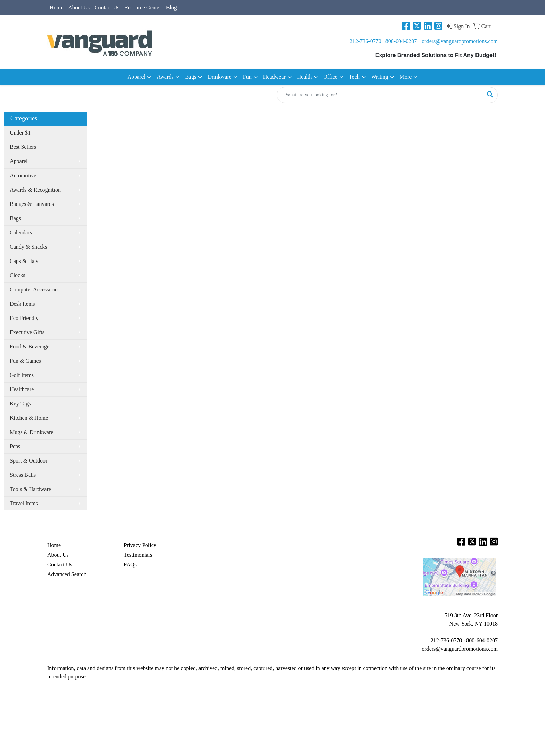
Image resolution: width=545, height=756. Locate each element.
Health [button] (305, 77)
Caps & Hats (24, 261)
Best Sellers (23, 147)
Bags (15, 218)
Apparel (19, 161)
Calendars (21, 232)
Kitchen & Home (29, 418)
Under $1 (20, 133)
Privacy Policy (140, 545)
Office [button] (330, 77)
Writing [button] (380, 77)
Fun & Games (25, 361)
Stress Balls (23, 475)
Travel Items (24, 503)
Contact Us (107, 7)
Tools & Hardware (30, 489)
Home (56, 7)
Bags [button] (190, 77)
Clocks (17, 275)
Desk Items (22, 304)
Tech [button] (354, 77)
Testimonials (138, 555)
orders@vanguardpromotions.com (460, 41)
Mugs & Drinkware (31, 432)
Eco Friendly (24, 318)
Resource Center (143, 7)
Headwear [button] (274, 77)
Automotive (23, 175)
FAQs (130, 565)
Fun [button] (247, 77)
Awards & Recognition (35, 190)
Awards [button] (165, 77)
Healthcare (22, 389)
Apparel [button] (137, 77)
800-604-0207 (401, 41)
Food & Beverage (30, 347)
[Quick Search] (380, 95)
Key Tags (20, 404)
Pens (15, 446)
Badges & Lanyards (32, 204)
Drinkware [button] (219, 77)
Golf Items (22, 375)
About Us (79, 7)
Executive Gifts (27, 332)
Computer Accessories (35, 289)
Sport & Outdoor (29, 461)
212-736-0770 (365, 41)
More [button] (406, 77)
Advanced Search (67, 574)
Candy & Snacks (29, 247)
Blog (172, 7)
